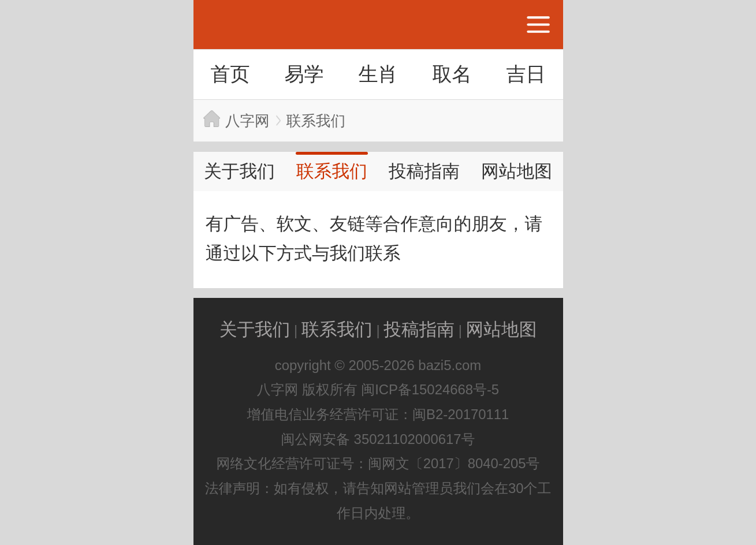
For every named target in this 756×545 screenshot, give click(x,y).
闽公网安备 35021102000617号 (378, 439)
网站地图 (517, 171)
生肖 (378, 74)
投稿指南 (424, 171)
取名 (452, 74)
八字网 (247, 121)
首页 (230, 74)
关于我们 (239, 171)
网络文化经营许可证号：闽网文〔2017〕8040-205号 (378, 463)
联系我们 (316, 121)
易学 (304, 74)
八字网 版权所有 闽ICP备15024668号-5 (378, 389)
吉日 (526, 74)
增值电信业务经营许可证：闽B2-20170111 (378, 414)
